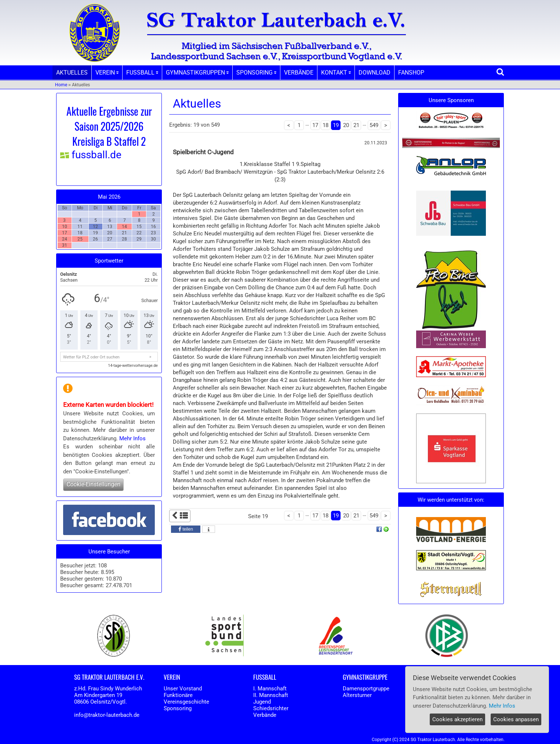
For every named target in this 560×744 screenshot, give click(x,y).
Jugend (262, 702)
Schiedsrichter (271, 708)
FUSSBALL (142, 73)
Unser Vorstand (183, 689)
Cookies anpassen (516, 719)
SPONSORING (256, 73)
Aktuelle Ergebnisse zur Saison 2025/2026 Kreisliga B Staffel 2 (109, 126)
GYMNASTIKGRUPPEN (197, 73)
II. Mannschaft (271, 695)
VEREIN (107, 73)
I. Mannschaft (270, 689)
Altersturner (357, 695)
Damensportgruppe (366, 689)
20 (346, 125)
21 (356, 125)
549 (374, 125)
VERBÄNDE (299, 73)
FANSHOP (411, 73)
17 (315, 125)
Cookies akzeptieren (457, 719)
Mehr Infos (132, 438)
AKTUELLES (72, 73)
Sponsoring (178, 708)
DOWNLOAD (374, 73)
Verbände (265, 715)
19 (336, 125)
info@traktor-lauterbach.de (107, 715)
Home (61, 85)
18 (326, 125)
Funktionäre (178, 695)
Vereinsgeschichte (186, 702)
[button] (186, 529)
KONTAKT (336, 73)
